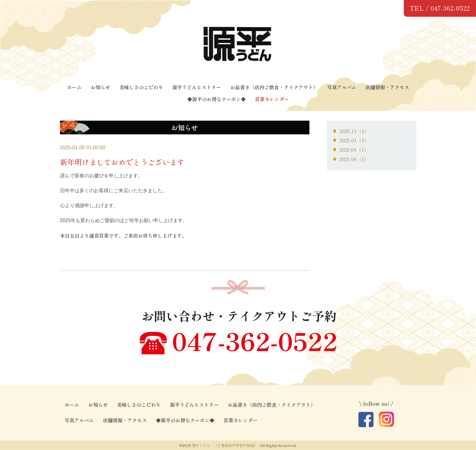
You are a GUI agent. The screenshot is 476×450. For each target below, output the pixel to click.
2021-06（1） (354, 159)
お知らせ (100, 87)
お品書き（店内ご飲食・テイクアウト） (274, 87)
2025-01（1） (354, 140)
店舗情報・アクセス (387, 87)
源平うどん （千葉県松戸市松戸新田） (225, 445)
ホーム (74, 87)
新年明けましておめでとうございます (122, 162)
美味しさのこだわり (141, 87)
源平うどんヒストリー (197, 87)
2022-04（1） (354, 150)
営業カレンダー (272, 99)
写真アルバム (342, 87)
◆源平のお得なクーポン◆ (217, 99)
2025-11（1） (354, 131)
